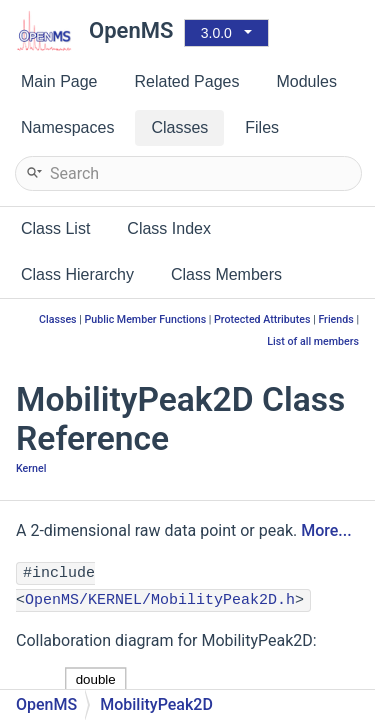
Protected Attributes (262, 319)
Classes (58, 319)
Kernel (31, 468)
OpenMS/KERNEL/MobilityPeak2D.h (160, 600)
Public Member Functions (145, 319)
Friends (335, 319)
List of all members (313, 341)
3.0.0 (216, 33)
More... (326, 530)
